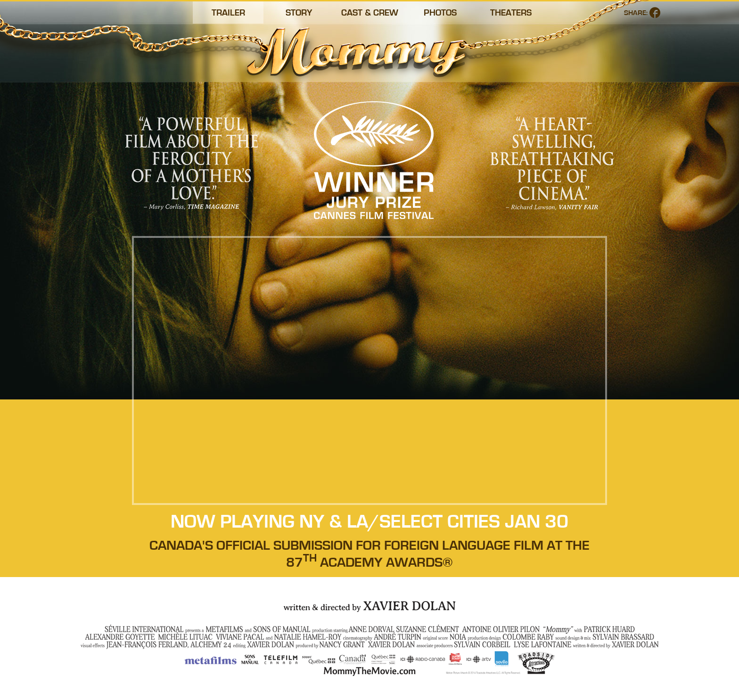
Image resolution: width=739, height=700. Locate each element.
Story (299, 13)
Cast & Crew (370, 13)
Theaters (511, 13)
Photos (440, 13)
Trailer (228, 13)
